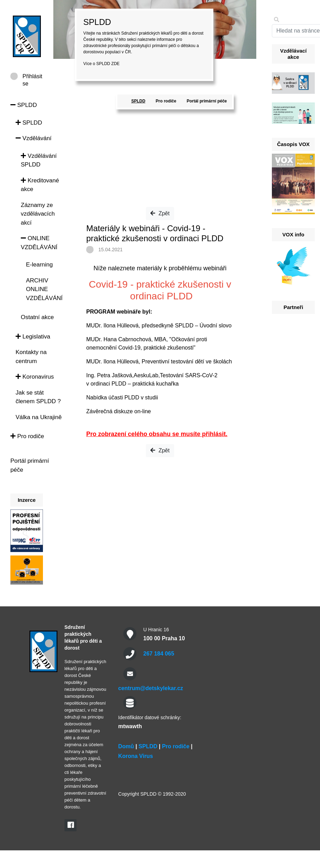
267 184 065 (159, 654)
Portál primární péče (207, 101)
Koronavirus (35, 377)
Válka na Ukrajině (39, 417)
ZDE (115, 64)
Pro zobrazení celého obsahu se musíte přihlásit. (157, 434)
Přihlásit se (32, 77)
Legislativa (33, 337)
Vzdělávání (34, 138)
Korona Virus (135, 756)
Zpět (160, 213)
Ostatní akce (37, 317)
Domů (126, 746)
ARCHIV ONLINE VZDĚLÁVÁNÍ (44, 289)
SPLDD (24, 105)
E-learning (39, 265)
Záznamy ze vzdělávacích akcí (38, 214)
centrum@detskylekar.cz (150, 688)
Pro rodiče (27, 436)
